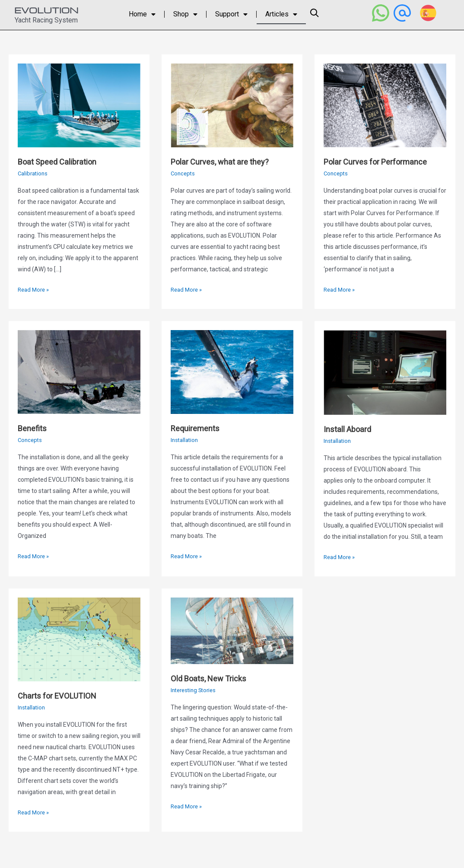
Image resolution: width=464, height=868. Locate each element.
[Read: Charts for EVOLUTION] (79, 639)
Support (231, 14)
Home (142, 14)
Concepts (184, 173)
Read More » (35, 288)
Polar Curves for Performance (381, 162)
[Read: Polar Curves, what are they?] (232, 105)
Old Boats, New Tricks (213, 678)
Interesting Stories (196, 690)
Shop (185, 14)
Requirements (197, 428)
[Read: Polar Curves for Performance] (385, 105)
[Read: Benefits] (79, 372)
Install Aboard (350, 429)
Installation (186, 440)
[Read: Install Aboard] (385, 372)
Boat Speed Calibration (62, 162)
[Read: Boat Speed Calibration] (79, 105)
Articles (281, 14)
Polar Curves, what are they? (224, 162)
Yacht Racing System (46, 20)
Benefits (33, 428)
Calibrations (34, 173)
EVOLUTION (46, 10)
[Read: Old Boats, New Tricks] (232, 630)
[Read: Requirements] (232, 372)
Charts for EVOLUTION (61, 696)
